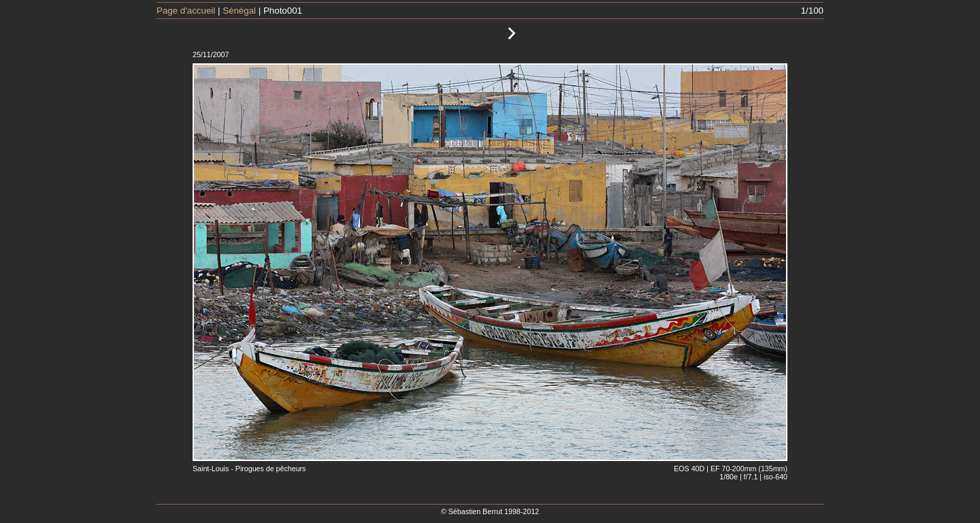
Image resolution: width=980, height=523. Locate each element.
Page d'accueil (186, 11)
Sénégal (239, 11)
